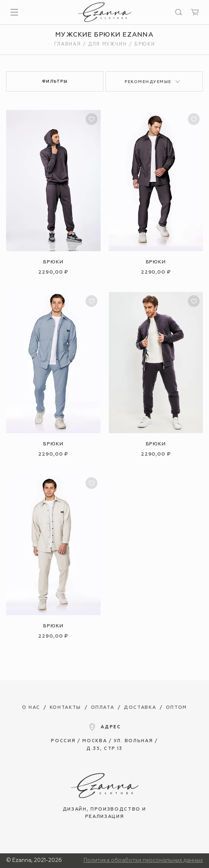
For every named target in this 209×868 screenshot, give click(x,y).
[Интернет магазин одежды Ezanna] (105, 12)
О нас (31, 707)
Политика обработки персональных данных (143, 860)
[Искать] (178, 12)
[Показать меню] (14, 12)
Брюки (53, 262)
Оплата (103, 707)
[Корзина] (195, 12)
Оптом (176, 707)
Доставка (140, 707)
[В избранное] (91, 119)
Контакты (65, 707)
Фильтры (55, 81)
